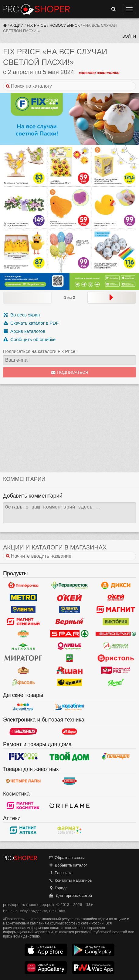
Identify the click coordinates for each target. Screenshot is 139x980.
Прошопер (36, 9)
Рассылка (61, 873)
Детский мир (23, 707)
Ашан (70, 670)
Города (58, 888)
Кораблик (70, 707)
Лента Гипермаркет (23, 610)
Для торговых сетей (70, 896)
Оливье (70, 646)
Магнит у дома (116, 610)
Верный (70, 622)
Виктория (116, 622)
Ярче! (116, 682)
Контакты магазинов (70, 880)
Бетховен (70, 781)
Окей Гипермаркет (70, 597)
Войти (129, 36)
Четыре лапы (23, 781)
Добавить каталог (68, 865)
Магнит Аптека (23, 830)
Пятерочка (23, 585)
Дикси (116, 585)
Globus (23, 634)
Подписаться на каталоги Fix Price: (40, 351)
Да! (70, 658)
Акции (17, 25)
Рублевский (23, 670)
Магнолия (23, 646)
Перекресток (70, 585)
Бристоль (116, 658)
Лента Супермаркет (70, 610)
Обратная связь (66, 858)
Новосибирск (65, 25)
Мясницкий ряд (116, 670)
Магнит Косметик (23, 806)
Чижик (70, 682)
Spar (70, 634)
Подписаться (70, 372)
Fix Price (36, 25)
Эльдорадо (23, 732)
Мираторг (23, 658)
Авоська (116, 646)
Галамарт (116, 756)
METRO (23, 597)
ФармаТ (70, 830)
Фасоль (23, 682)
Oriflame (70, 806)
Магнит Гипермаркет (23, 622)
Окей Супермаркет (116, 597)
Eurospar (116, 634)
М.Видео (70, 732)
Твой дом (70, 756)
